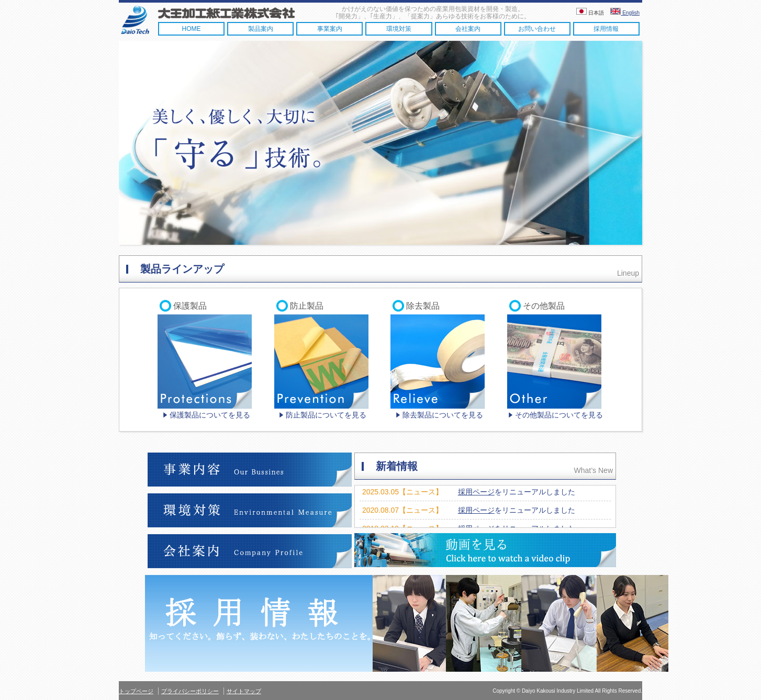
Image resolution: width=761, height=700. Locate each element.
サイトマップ (244, 691)
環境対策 (399, 29)
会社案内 (468, 29)
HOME (192, 29)
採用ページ (476, 492)
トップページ (136, 691)
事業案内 (330, 29)
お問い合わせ (537, 29)
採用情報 (606, 29)
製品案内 (261, 29)
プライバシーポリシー (190, 691)
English (625, 13)
